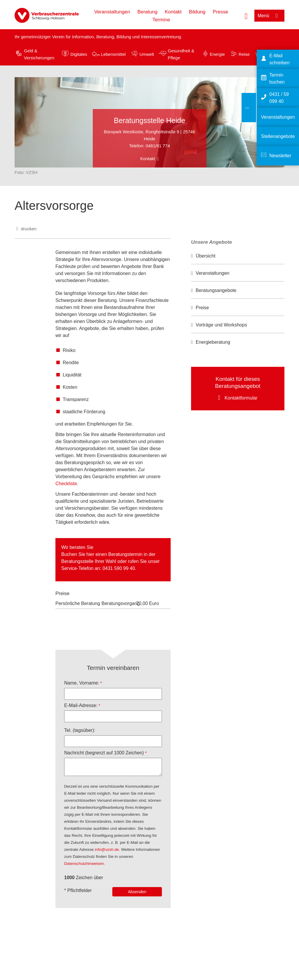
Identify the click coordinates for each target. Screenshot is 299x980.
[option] (238, 256)
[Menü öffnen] (269, 16)
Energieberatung (213, 342)
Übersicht (206, 256)
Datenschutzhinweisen (84, 864)
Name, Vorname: (82, 683)
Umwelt (147, 54)
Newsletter (280, 156)
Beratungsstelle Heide (149, 120)
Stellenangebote (278, 136)
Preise (202, 308)
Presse (220, 12)
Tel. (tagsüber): (80, 730)
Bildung (197, 12)
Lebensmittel (113, 54)
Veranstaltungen (112, 12)
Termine (161, 20)
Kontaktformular (241, 398)
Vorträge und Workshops (221, 325)
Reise (244, 54)
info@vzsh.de (107, 849)
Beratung (147, 12)
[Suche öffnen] (246, 15)
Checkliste (66, 484)
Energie (217, 54)
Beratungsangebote (216, 290)
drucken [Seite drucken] (29, 229)
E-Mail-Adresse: (81, 705)
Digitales (79, 54)
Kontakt (173, 12)
